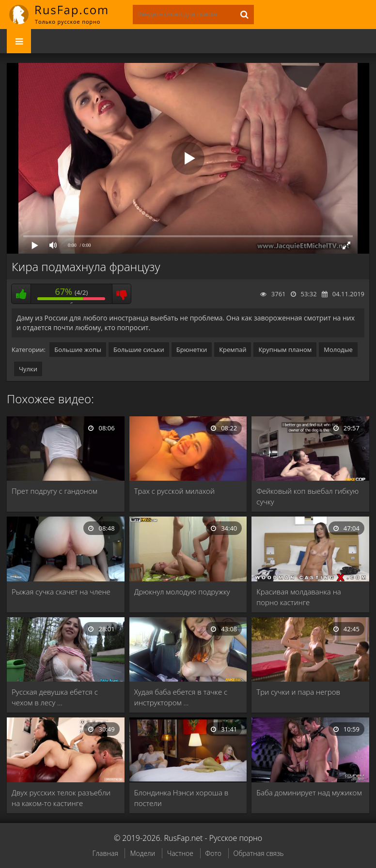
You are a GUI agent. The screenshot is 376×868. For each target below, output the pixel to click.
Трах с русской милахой (174, 491)
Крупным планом (285, 350)
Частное (180, 853)
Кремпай (233, 350)
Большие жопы (78, 350)
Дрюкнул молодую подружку (182, 592)
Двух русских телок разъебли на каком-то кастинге (61, 798)
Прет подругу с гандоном (55, 491)
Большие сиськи (139, 350)
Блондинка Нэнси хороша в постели (181, 798)
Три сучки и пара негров (298, 692)
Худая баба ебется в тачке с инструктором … (181, 697)
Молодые (338, 350)
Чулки (28, 369)
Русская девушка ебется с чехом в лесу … (55, 697)
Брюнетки (192, 350)
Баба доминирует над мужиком (309, 792)
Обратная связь (259, 853)
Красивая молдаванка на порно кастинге (299, 597)
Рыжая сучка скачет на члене (61, 592)
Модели (142, 853)
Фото (213, 853)
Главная (105, 853)
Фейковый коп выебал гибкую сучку (307, 496)
